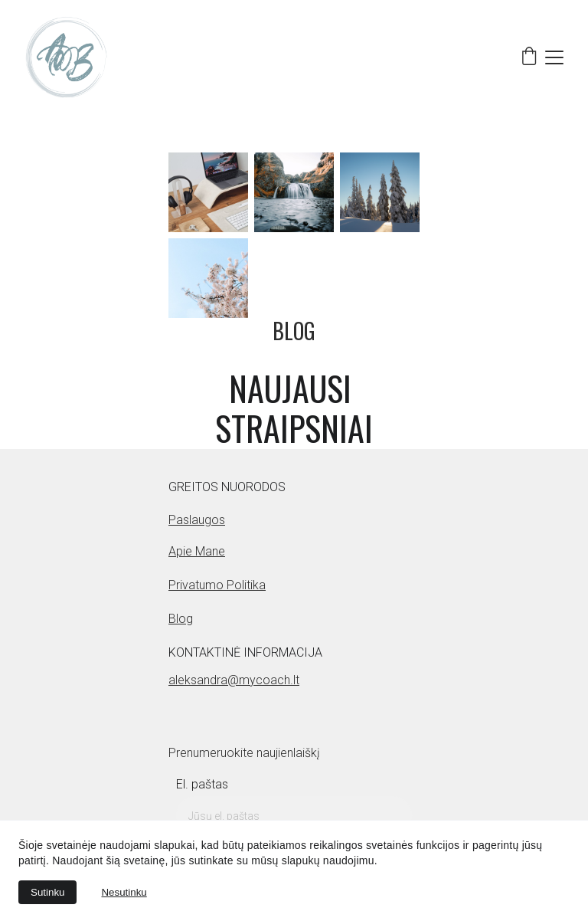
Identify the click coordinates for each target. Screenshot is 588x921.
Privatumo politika (217, 585)
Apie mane (197, 551)
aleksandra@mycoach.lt (234, 680)
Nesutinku (124, 892)
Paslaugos (197, 520)
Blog (181, 619)
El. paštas (202, 784)
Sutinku (47, 892)
